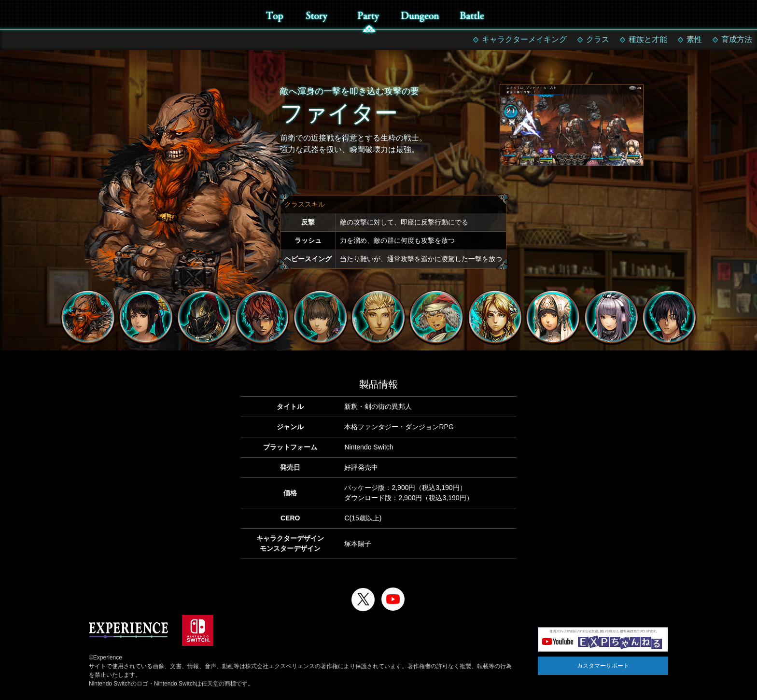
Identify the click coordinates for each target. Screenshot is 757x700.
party (368, 15)
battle (472, 15)
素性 (694, 39)
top (275, 15)
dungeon (420, 15)
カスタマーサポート (603, 666)
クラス (598, 39)
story (316, 15)
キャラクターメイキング (524, 39)
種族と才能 (648, 39)
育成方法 (737, 39)
